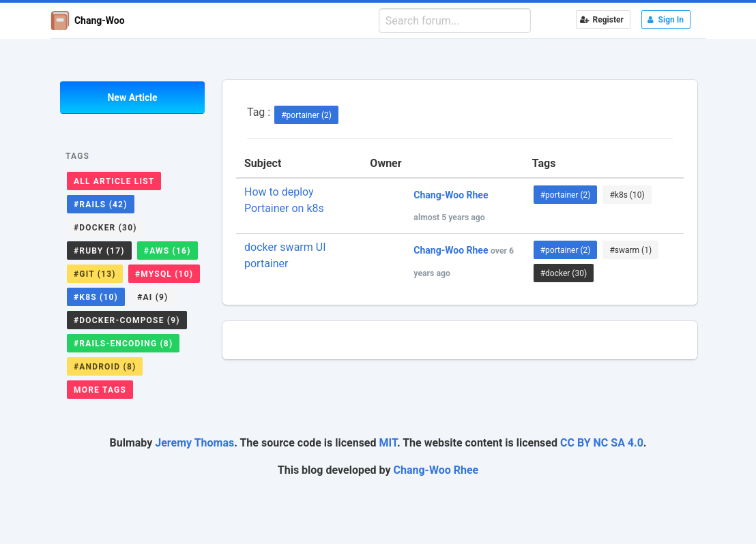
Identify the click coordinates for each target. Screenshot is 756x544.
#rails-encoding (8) (123, 344)
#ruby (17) (99, 251)
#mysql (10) (164, 274)
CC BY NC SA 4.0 (602, 443)
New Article (132, 97)
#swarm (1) (630, 250)
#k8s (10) (96, 297)
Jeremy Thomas (194, 443)
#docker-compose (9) (127, 320)
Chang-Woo (88, 20)
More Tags (100, 390)
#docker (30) (105, 228)
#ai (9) (152, 297)
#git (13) (95, 274)
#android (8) (105, 367)
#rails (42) (101, 205)
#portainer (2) (306, 115)
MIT (388, 443)
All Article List (114, 181)
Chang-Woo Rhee (436, 470)
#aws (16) (168, 251)
